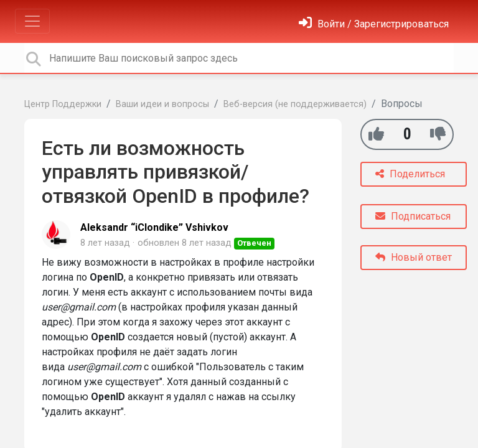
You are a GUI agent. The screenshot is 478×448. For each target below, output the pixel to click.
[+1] (376, 134)
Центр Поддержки (63, 104)
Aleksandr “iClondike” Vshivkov (154, 227)
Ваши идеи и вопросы (162, 104)
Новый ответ (414, 257)
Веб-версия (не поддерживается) (295, 104)
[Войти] (374, 24)
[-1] (438, 134)
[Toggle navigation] (32, 21)
